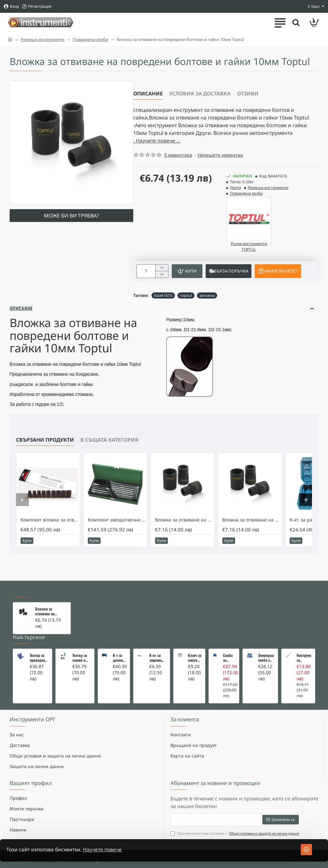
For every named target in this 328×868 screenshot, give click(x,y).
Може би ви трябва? (71, 216)
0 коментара (178, 155)
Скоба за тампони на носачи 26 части (229, 642)
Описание (148, 94)
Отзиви (248, 94)
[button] (187, 271)
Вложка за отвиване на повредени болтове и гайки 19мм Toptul (251, 525)
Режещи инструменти (42, 39)
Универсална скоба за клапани (266, 642)
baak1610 (163, 295)
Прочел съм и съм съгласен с (235, 821)
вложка (207, 295)
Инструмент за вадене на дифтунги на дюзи (304, 642)
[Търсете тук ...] (296, 22)
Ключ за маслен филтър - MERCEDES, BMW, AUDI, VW (195, 642)
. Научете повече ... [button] (157, 141)
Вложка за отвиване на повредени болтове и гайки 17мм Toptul (184, 525)
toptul (186, 295)
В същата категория (109, 445)
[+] (162, 268)
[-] (162, 275)
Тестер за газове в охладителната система (82, 642)
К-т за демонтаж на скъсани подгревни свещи (119, 642)
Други (235, 188)
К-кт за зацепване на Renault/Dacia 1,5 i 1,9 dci (157, 642)
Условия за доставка (200, 94)
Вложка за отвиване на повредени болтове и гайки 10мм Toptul (48, 595)
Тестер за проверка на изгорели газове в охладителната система (39, 642)
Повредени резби (90, 39)
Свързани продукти (45, 445)
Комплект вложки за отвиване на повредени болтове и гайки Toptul (49, 525)
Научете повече (105, 850)
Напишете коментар (220, 155)
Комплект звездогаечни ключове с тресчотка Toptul (117, 525)
